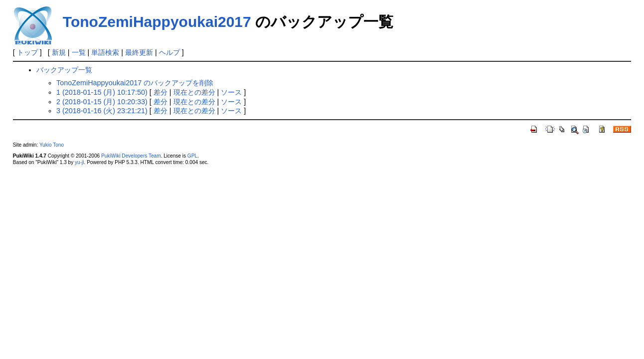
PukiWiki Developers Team (131, 156)
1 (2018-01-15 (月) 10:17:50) (102, 92)
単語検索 (105, 52)
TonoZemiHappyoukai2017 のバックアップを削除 (135, 83)
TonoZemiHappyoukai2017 (157, 22)
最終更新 (139, 52)
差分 (161, 92)
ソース (231, 92)
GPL (192, 156)
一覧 (79, 52)
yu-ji (79, 162)
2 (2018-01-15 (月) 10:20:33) (102, 102)
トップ (27, 52)
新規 (59, 52)
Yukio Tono (52, 145)
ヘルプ (169, 52)
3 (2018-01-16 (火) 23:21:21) (102, 111)
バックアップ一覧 (64, 70)
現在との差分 (194, 92)
